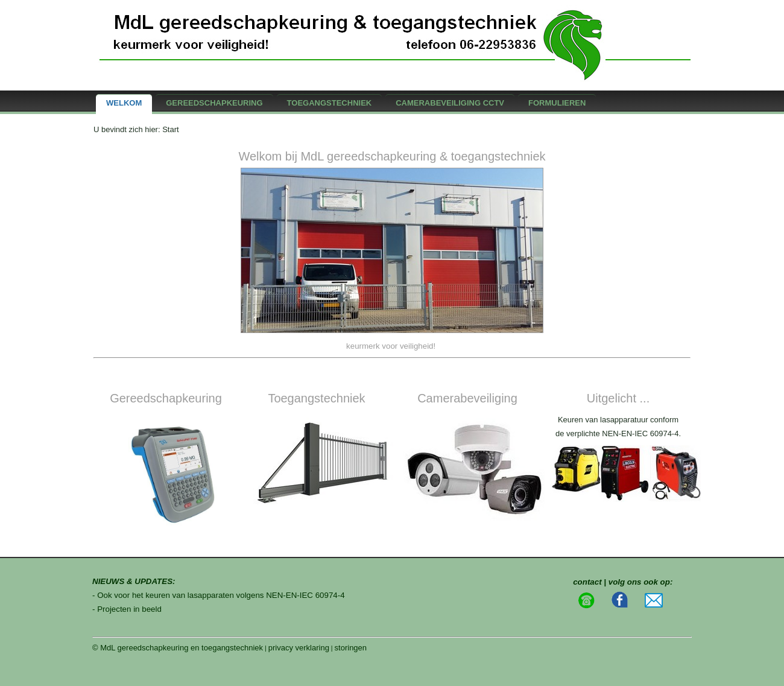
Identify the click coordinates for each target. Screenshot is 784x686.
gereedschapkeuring (214, 103)
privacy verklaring (299, 648)
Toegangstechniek (330, 103)
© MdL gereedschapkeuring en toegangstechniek (178, 648)
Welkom (124, 103)
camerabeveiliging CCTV (450, 103)
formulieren (557, 103)
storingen (351, 648)
